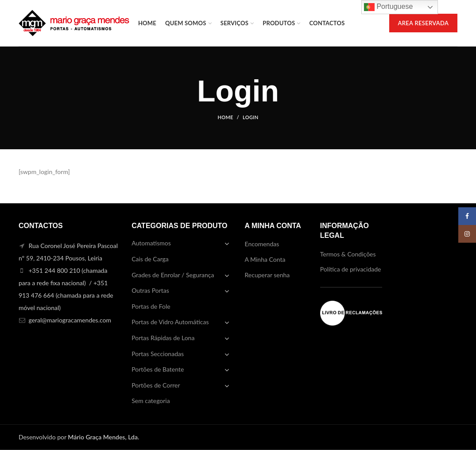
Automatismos (151, 243)
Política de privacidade (351, 269)
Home (226, 117)
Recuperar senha (267, 275)
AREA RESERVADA (424, 23)
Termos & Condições (348, 254)
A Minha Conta (265, 259)
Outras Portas (150, 290)
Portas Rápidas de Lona (163, 338)
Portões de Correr (156, 385)
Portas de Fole (151, 306)
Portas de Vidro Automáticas (170, 322)
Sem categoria (151, 401)
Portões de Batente (158, 369)
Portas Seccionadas (158, 354)
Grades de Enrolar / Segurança (173, 275)
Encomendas (262, 244)
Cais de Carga (150, 259)
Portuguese (388, 7)
